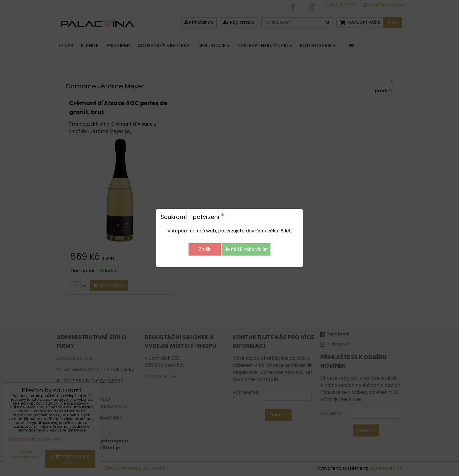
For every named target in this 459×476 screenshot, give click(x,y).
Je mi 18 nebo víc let (246, 249)
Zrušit (205, 249)
